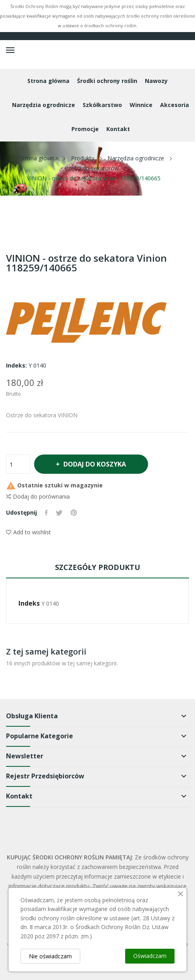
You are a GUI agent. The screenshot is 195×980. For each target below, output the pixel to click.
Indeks (29, 603)
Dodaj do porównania (38, 497)
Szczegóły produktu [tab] (97, 567)
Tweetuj (59, 513)
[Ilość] (18, 464)
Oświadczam (150, 956)
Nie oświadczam (50, 956)
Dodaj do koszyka (94, 464)
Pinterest (74, 513)
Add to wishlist (28, 532)
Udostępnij (46, 513)
